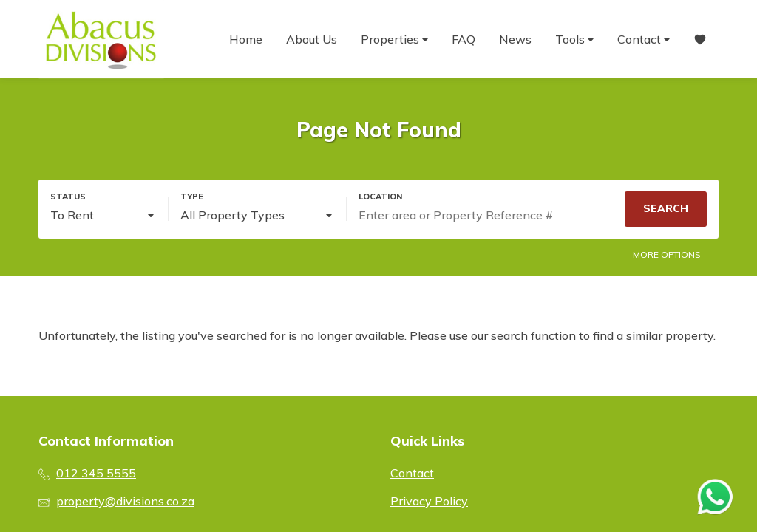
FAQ (464, 39)
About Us (312, 39)
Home (246, 39)
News (515, 39)
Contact (644, 40)
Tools (574, 40)
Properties (394, 40)
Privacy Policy (429, 501)
